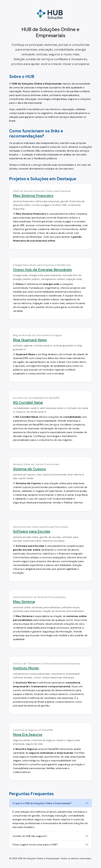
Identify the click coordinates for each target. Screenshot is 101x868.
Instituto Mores (26, 668)
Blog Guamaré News (30, 340)
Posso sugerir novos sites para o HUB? (35, 845)
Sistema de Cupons (29, 469)
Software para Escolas (32, 531)
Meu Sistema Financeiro (33, 196)
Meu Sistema (24, 602)
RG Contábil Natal (28, 402)
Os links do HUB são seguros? (30, 836)
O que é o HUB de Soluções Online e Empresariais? (42, 803)
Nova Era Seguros (28, 734)
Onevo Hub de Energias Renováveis (42, 270)
